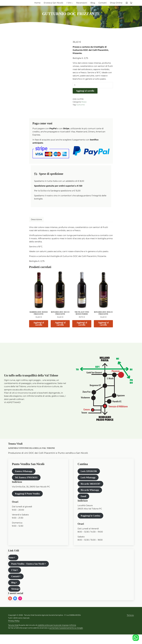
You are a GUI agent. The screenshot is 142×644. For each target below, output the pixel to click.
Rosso (84, 106)
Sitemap (15, 598)
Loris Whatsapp (89, 483)
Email (84, 503)
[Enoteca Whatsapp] (136, 638)
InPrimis (73, 635)
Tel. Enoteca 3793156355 (27, 483)
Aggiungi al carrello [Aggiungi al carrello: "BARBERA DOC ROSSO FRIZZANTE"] (39, 328)
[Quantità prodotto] (93, 89)
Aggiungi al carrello (86, 95)
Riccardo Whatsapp (91, 496)
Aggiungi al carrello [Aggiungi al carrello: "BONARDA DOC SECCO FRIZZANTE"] (60, 328)
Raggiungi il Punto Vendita (28, 500)
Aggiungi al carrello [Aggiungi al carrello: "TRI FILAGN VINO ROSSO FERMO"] (82, 328)
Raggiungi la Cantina (91, 523)
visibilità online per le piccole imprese (53, 635)
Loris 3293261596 (90, 476)
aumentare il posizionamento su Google (66, 637)
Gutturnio (81, 109)
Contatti (15, 585)
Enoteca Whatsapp (24, 476)
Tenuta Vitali (13, 635)
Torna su (130, 625)
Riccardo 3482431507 (91, 490)
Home (11, 565)
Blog (14, 592)
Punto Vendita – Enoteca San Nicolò (29, 572)
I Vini (14, 578)
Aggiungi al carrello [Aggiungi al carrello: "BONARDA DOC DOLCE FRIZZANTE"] (103, 328)
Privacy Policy (14, 630)
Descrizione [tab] (37, 224)
